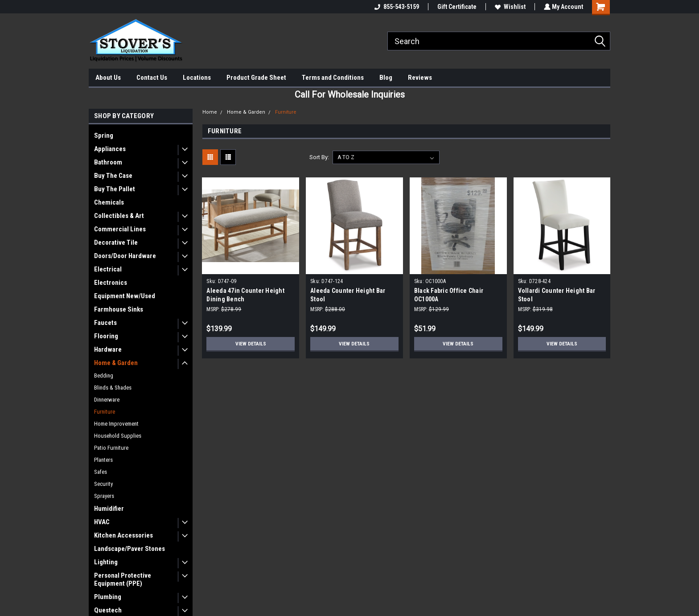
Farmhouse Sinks (119, 309)
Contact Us (152, 78)
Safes (101, 472)
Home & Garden (116, 363)
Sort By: (319, 157)
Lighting (106, 562)
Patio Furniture (111, 448)
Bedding (104, 376)
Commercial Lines (120, 229)
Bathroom (108, 162)
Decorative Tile (116, 242)
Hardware (108, 349)
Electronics (111, 283)
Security (103, 484)
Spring (104, 136)
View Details (251, 344)
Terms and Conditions (333, 78)
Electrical (108, 269)
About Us (108, 78)
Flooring (106, 336)
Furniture (105, 412)
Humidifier (109, 509)
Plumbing (108, 597)
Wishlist (509, 7)
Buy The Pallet (115, 189)
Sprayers (104, 496)
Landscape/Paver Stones (130, 549)
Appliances (110, 149)
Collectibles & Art (119, 216)
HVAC (102, 522)
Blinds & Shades (113, 388)
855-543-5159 (396, 7)
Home (210, 112)
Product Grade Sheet (256, 78)
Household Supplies (118, 436)
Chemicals (109, 202)
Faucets (105, 323)
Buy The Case (113, 176)
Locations (197, 78)
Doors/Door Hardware (125, 256)
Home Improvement (116, 424)
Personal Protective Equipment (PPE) (123, 579)
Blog (386, 78)
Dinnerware (107, 400)
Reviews (420, 78)
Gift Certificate (456, 7)
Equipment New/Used (125, 296)
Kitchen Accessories (123, 535)
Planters (103, 460)
